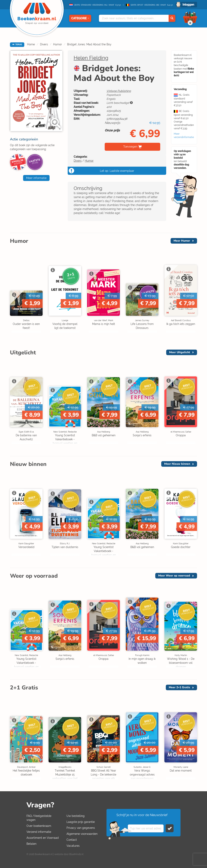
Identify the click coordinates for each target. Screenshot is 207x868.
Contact (72, 840)
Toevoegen (130, 147)
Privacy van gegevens (81, 828)
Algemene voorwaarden (82, 834)
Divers (44, 44)
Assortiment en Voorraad (43, 838)
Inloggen (188, 5)
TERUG (17, 45)
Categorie (80, 18)
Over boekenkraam (39, 826)
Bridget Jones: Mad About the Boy (89, 44)
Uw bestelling (76, 816)
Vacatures (73, 846)
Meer (182, 241)
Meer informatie (36, 178)
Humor (58, 44)
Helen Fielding (91, 58)
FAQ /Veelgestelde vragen (39, 818)
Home (31, 44)
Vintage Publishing (119, 91)
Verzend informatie (39, 832)
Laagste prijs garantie (81, 822)
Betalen (31, 844)
